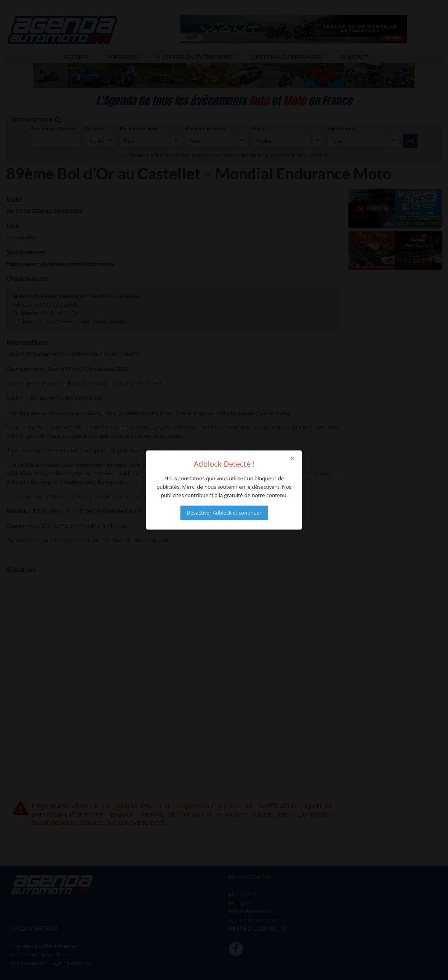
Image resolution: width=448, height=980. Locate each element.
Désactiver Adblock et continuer (224, 513)
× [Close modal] (292, 458)
